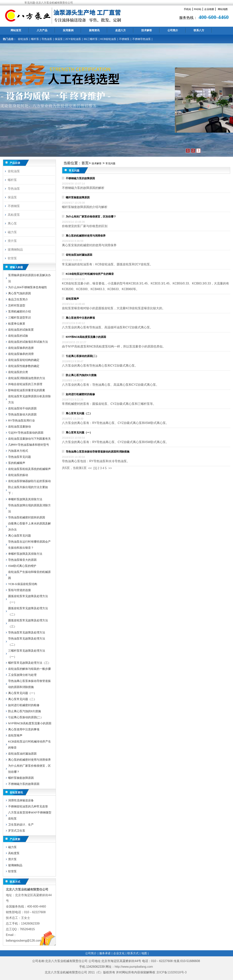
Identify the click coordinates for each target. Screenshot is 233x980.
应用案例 (68, 30)
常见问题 (110, 163)
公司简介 (173, 30)
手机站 (187, 9)
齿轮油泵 (23, 39)
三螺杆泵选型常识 (20, 317)
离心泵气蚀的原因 (20, 293)
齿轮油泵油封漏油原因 (79, 255)
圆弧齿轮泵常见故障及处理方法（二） (28, 611)
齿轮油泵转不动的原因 (22, 408)
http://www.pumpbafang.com (134, 967)
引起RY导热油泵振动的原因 (26, 433)
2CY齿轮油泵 (73, 39)
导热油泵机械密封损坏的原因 (27, 517)
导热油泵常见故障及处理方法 (27, 632)
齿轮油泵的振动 (18, 475)
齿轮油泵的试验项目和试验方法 (28, 342)
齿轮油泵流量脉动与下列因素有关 (29, 439)
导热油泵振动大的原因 (22, 414)
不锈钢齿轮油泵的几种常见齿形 (28, 806)
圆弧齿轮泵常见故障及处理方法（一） (28, 599)
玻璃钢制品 (15, 250)
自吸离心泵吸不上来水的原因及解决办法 (29, 526)
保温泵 (59, 39)
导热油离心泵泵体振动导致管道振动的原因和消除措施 (98, 452)
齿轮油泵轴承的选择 (21, 348)
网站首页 (16, 30)
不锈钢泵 (124, 39)
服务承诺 (105, 953)
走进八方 (120, 30)
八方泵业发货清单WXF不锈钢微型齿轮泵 (30, 815)
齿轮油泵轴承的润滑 (21, 354)
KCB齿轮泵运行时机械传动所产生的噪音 (90, 274)
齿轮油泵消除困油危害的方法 (27, 378)
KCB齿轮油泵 (108, 39)
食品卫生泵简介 (18, 299)
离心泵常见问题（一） (79, 432)
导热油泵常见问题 (20, 457)
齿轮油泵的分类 (18, 372)
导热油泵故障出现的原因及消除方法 (29, 508)
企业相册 (209, 9)
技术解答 (147, 30)
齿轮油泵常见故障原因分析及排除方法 (29, 399)
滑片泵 (12, 241)
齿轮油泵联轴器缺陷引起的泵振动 (29, 481)
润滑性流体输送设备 (21, 800)
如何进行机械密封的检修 (80, 394)
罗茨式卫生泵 (17, 831)
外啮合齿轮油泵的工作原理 (25, 384)
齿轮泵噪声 (72, 299)
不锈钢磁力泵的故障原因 (80, 178)
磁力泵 (12, 232)
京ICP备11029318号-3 (172, 972)
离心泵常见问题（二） (79, 413)
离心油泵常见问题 (20, 536)
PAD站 (198, 9)
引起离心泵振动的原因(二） (82, 356)
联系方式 (133, 953)
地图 (144, 953)
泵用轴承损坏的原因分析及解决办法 (29, 278)
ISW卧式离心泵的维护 (22, 566)
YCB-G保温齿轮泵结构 (23, 584)
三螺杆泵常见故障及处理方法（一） (27, 654)
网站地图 (223, 9)
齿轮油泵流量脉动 (20, 427)
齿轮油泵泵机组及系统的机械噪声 (29, 469)
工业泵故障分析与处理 (22, 675)
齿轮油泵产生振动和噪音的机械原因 (29, 575)
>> (110, 468)
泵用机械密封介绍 (20, 311)
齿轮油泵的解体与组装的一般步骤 (29, 669)
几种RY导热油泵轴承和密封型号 (29, 445)
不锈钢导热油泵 (142, 39)
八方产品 (42, 30)
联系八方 (199, 30)
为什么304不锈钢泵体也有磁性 (28, 287)
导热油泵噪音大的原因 (22, 560)
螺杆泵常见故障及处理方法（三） (29, 663)
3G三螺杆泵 (91, 39)
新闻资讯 (94, 30)
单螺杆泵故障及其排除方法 (25, 499)
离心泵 (12, 223)
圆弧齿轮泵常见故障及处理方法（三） (28, 623)
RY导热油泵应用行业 (22, 420)
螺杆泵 (35, 39)
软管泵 (12, 258)
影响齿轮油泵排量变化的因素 (27, 390)
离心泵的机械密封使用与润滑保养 (86, 236)
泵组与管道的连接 (20, 590)
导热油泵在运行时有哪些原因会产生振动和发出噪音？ (29, 545)
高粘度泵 (14, 215)
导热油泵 (47, 39)
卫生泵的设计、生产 (21, 825)
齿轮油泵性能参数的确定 (24, 366)
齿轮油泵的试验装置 (21, 330)
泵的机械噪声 (17, 463)
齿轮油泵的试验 (18, 336)
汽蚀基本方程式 (18, 451)
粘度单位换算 (17, 324)
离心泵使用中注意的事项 (80, 318)
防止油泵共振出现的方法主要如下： (28, 490)
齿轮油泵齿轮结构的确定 (24, 360)
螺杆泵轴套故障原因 (78, 197)
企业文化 (119, 953)
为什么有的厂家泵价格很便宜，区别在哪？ (91, 217)
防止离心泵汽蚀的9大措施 (81, 375)
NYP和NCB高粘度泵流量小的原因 (86, 337)
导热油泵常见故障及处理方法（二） (27, 642)
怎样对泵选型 (17, 305)
